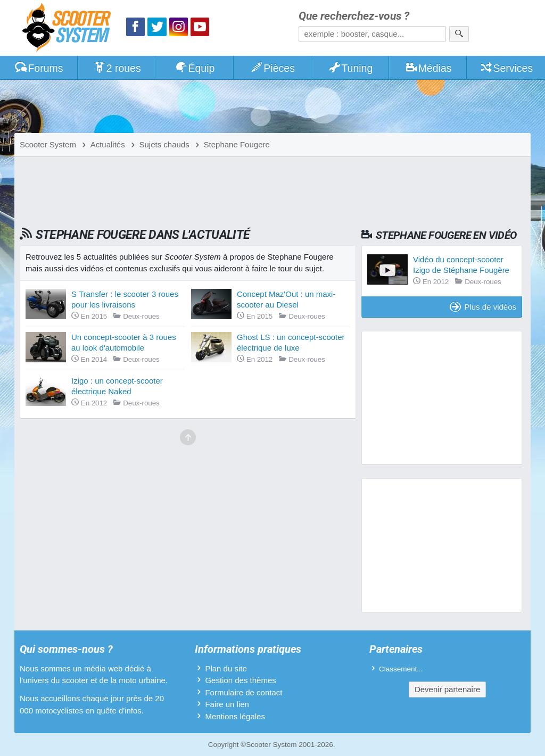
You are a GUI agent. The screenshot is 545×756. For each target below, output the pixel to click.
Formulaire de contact (243, 692)
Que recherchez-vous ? (354, 16)
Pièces (272, 68)
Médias (428, 68)
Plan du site (226, 668)
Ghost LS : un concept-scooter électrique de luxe (291, 342)
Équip (195, 68)
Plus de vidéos (483, 307)
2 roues (117, 68)
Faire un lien (227, 704)
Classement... (401, 669)
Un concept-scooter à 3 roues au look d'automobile (124, 342)
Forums (39, 68)
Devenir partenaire (447, 689)
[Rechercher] (459, 34)
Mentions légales (235, 716)
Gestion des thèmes (240, 680)
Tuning (350, 68)
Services (506, 68)
